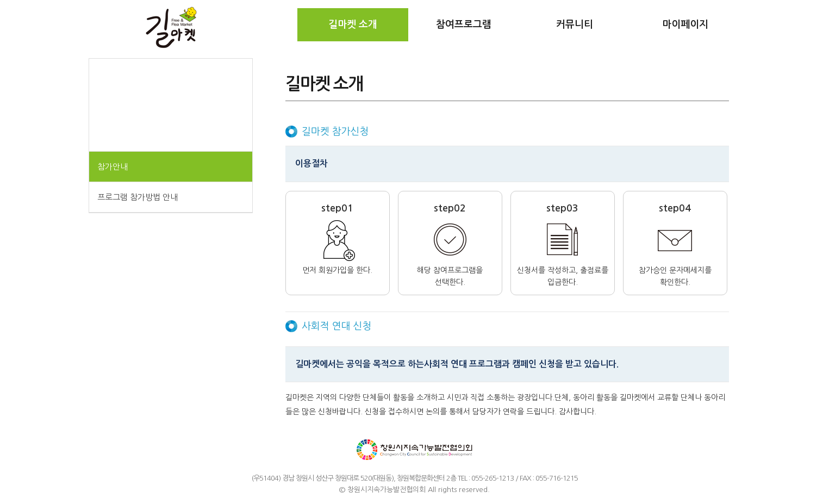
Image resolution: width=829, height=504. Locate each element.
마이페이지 (685, 24)
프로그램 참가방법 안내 (138, 197)
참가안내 (113, 167)
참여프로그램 (464, 24)
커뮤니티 (575, 24)
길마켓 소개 (353, 24)
